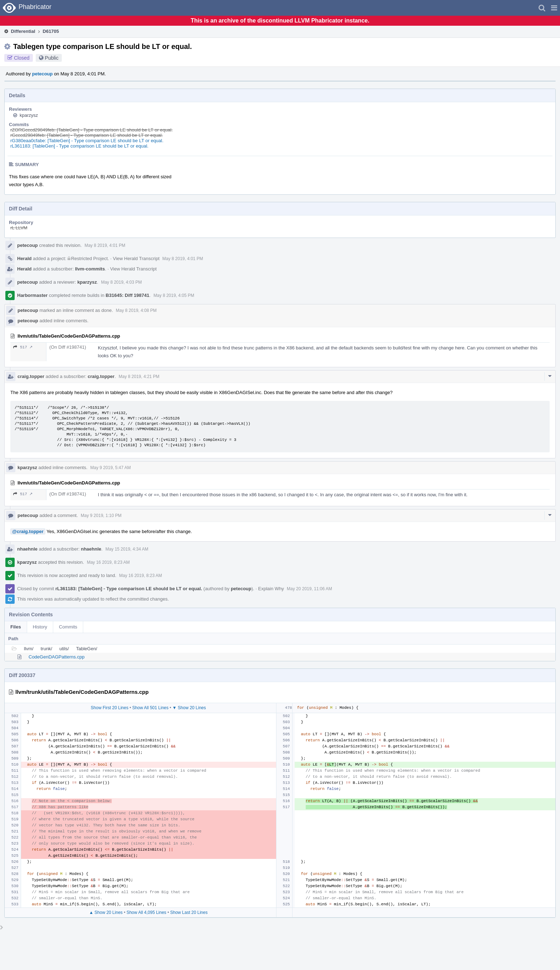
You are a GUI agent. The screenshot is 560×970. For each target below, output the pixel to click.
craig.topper (31, 376)
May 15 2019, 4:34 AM (127, 549)
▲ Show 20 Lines (106, 912)
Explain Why (271, 589)
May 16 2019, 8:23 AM (108, 562)
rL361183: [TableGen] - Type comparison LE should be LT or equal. (79, 146)
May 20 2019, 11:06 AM (309, 589)
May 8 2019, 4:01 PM (105, 245)
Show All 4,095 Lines (146, 912)
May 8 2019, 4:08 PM (136, 310)
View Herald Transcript (136, 258)
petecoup (42, 74)
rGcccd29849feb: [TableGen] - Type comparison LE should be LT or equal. (87, 135)
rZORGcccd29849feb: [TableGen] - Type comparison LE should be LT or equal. (92, 130)
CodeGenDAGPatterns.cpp (57, 657)
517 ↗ (23, 347)
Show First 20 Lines (109, 708)
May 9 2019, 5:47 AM (111, 468)
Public (52, 58)
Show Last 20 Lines (189, 912)
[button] (554, 8)
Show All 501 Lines (150, 708)
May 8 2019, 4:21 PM (139, 377)
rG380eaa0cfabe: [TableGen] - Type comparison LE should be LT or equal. (87, 141)
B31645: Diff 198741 (127, 295)
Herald (24, 258)
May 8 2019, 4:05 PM (174, 295)
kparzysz (29, 115)
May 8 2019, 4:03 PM (121, 282)
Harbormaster (32, 295)
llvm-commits (90, 269)
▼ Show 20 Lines (189, 708)
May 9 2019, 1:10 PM (101, 516)
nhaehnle (27, 549)
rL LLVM (19, 228)
